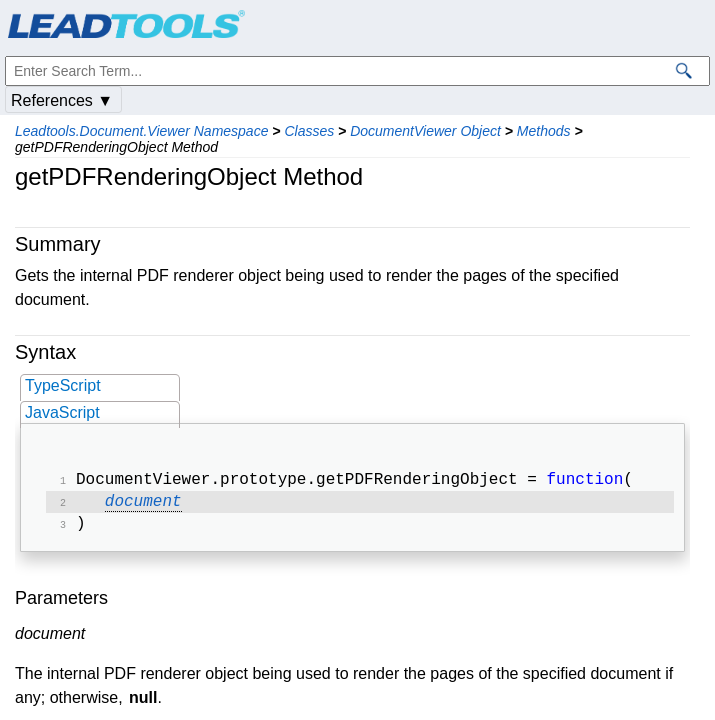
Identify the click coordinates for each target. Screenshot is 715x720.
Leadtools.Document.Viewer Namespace (141, 131)
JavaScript (62, 412)
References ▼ (62, 100)
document (143, 506)
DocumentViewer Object (425, 131)
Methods (544, 131)
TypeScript (63, 385)
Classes (309, 131)
